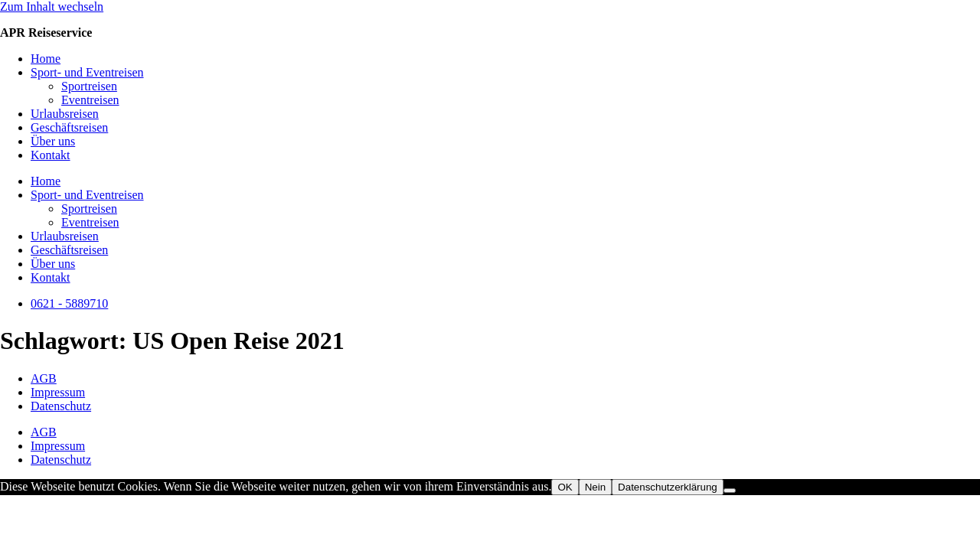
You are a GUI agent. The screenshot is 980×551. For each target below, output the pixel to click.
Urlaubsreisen (65, 114)
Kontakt (51, 155)
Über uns (53, 141)
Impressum (58, 392)
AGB (44, 378)
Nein (595, 487)
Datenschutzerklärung (668, 487)
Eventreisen (90, 100)
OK (565, 487)
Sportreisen (89, 86)
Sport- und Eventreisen (87, 72)
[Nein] (730, 491)
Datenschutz (61, 406)
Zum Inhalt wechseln (52, 7)
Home (46, 59)
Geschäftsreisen (69, 127)
